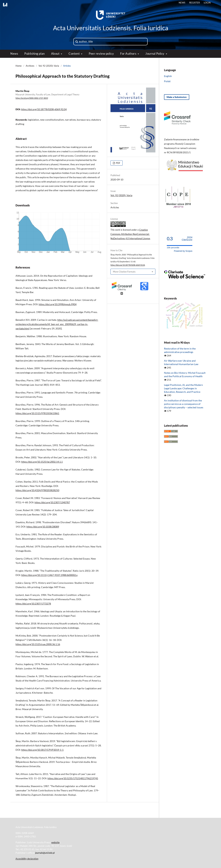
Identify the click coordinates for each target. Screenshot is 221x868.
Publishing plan (34, 54)
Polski (167, 81)
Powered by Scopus (183, 251)
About (56, 54)
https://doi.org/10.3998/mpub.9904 (58, 304)
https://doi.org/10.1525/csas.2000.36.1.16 (38, 644)
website (55, 842)
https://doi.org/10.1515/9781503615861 (37, 413)
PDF (118, 163)
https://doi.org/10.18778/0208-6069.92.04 (44, 109)
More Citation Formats (124, 272)
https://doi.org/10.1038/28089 (43, 527)
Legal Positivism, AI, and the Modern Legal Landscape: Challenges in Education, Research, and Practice (183, 388)
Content (74, 54)
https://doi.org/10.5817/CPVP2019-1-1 (42, 750)
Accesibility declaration (27, 859)
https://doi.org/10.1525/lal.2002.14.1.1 (42, 462)
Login (207, 3)
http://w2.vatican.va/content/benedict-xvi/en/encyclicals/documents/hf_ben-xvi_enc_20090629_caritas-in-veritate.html (57, 324)
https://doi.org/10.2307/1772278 (33, 604)
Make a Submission (177, 97)
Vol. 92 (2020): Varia (49, 66)
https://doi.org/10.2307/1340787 (52, 502)
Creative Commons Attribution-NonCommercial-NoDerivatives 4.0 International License (130, 234)
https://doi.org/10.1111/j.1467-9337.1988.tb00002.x (49, 575)
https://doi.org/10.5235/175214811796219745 (73, 778)
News (14, 54)
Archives (30, 66)
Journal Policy (155, 54)
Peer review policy (101, 54)
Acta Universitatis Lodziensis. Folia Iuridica (111, 28)
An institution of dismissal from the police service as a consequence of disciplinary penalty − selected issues (184, 404)
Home (19, 66)
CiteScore (187, 239)
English (168, 76)
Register (194, 3)
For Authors (129, 54)
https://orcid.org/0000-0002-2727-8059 (32, 98)
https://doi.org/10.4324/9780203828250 (37, 490)
